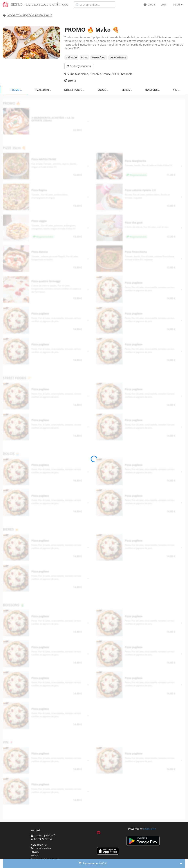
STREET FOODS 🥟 (75, 90)
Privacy (35, 852)
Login (164, 5)
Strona (70, 81)
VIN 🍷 (177, 90)
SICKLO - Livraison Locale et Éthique (40, 5)
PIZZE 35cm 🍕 (44, 90)
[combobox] (94, 5)
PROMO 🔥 (17, 90)
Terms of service (41, 848)
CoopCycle (150, 829)
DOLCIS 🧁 (104, 90)
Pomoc (35, 855)
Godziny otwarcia (79, 66)
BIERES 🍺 (128, 90)
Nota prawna (39, 845)
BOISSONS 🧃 (153, 90)
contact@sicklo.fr (43, 835)
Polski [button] (178, 5)
